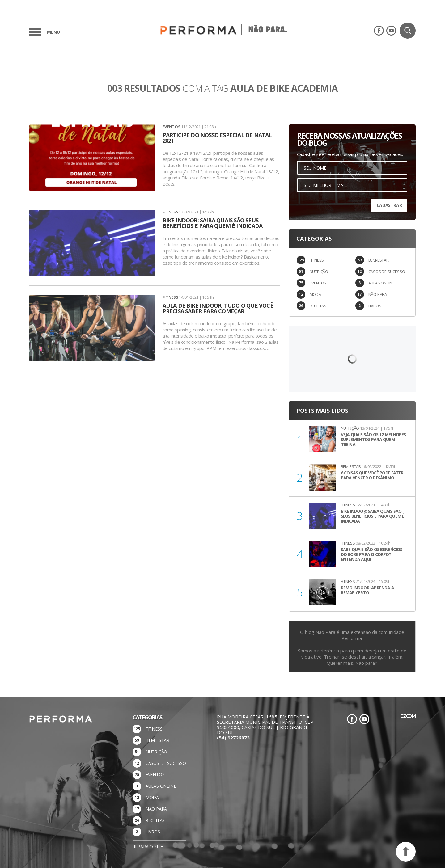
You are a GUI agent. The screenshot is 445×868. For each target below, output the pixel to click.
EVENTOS (318, 283)
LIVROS (375, 306)
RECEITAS (318, 306)
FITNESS (317, 260)
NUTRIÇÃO (319, 272)
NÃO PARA (378, 294)
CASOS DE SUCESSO (387, 272)
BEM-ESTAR (379, 260)
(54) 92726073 (233, 738)
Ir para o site (148, 847)
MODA (315, 294)
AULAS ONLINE (381, 283)
